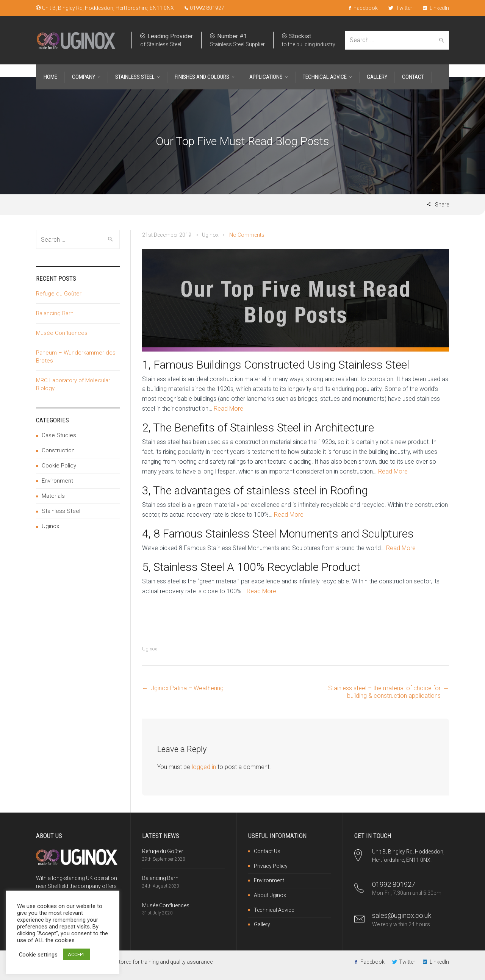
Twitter (400, 8)
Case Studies (59, 435)
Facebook (363, 8)
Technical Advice (274, 910)
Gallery (262, 924)
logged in (204, 767)
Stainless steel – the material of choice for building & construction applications (384, 692)
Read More (228, 409)
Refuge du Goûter (59, 294)
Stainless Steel (61, 511)
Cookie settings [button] (38, 955)
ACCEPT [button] (77, 954)
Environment (57, 481)
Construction (58, 450)
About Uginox (270, 895)
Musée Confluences (62, 333)
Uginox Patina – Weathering (187, 688)
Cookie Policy (59, 466)
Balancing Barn (55, 313)
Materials (53, 496)
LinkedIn (436, 8)
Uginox (149, 649)
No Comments (247, 235)
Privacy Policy (271, 866)
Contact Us (267, 851)
